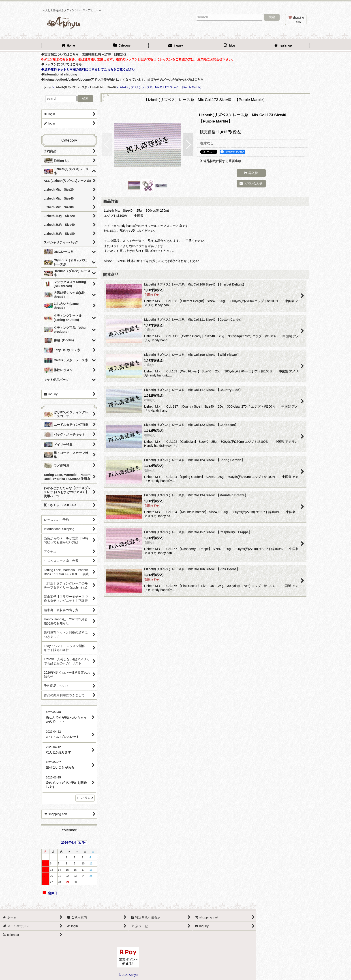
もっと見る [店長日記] (85, 798)
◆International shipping (59, 74)
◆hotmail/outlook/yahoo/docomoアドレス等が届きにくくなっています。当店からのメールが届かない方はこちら (122, 80)
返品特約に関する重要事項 (221, 161)
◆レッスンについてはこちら (62, 64)
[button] (107, 144)
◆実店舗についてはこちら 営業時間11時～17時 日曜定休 (84, 54)
